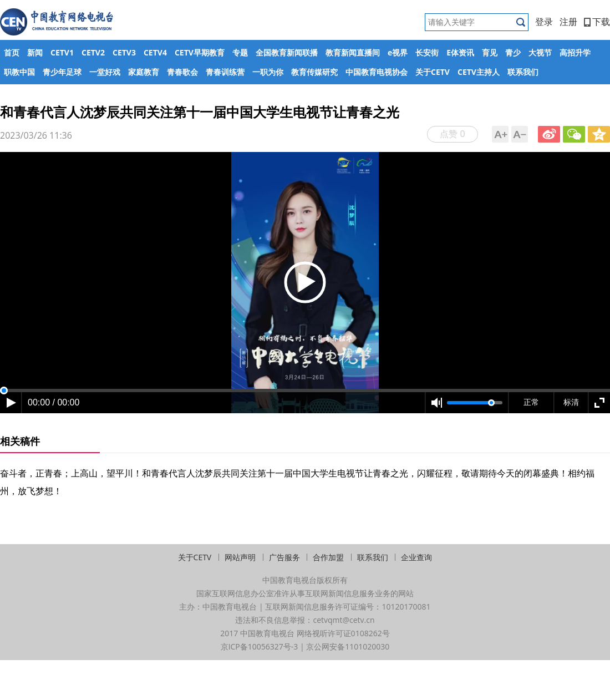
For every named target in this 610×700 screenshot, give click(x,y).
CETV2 (93, 52)
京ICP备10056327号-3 (260, 646)
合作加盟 (328, 557)
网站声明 (240, 557)
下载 (597, 22)
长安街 (427, 52)
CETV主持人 (479, 72)
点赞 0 (452, 134)
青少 (513, 52)
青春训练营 (225, 72)
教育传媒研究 (314, 72)
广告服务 (284, 557)
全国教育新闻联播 (287, 52)
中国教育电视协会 (377, 72)
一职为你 (268, 72)
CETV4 (155, 52)
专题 (240, 52)
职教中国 (19, 72)
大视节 (540, 52)
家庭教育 (144, 72)
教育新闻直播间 (353, 52)
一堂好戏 (105, 72)
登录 (544, 22)
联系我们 (523, 72)
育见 (490, 52)
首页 (12, 52)
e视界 (398, 52)
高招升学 (575, 52)
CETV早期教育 (200, 52)
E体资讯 (460, 52)
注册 (568, 22)
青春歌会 (182, 72)
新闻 (35, 52)
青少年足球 (62, 72)
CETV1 (62, 52)
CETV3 (124, 52)
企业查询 (416, 557)
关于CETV (433, 72)
